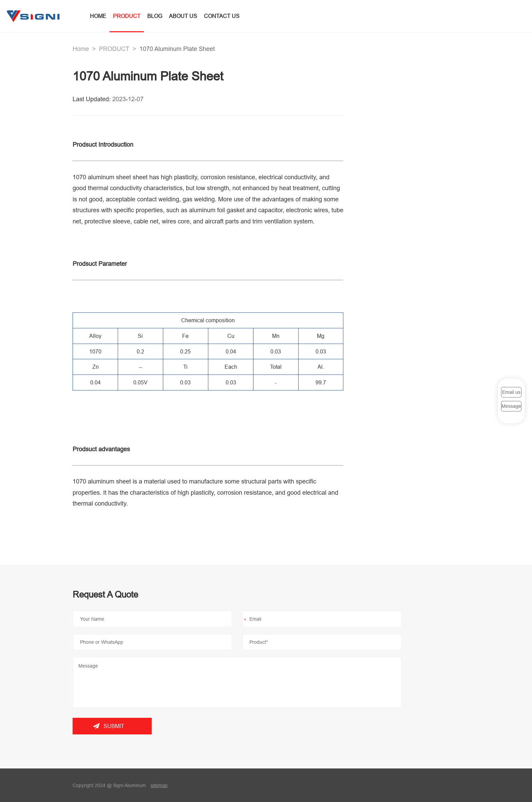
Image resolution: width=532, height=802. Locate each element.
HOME (98, 16)
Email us (511, 392)
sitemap (159, 785)
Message (511, 406)
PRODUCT (127, 16)
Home (81, 49)
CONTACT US (222, 16)
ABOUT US (183, 16)
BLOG (155, 16)
